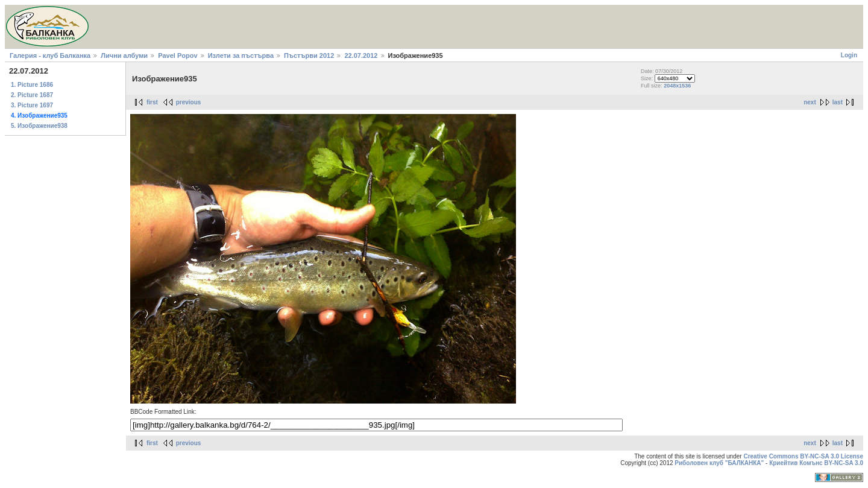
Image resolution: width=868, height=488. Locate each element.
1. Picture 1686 (32, 85)
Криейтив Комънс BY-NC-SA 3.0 (816, 463)
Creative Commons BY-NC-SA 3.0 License (803, 456)
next (810, 102)
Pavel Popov (178, 55)
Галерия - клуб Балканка (50, 55)
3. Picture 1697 (32, 105)
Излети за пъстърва (241, 55)
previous (189, 102)
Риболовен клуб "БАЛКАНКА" (719, 463)
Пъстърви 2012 (309, 55)
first (152, 102)
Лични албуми (124, 55)
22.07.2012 (361, 55)
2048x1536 (677, 86)
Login (849, 55)
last (838, 102)
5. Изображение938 (39, 126)
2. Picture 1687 (32, 95)
